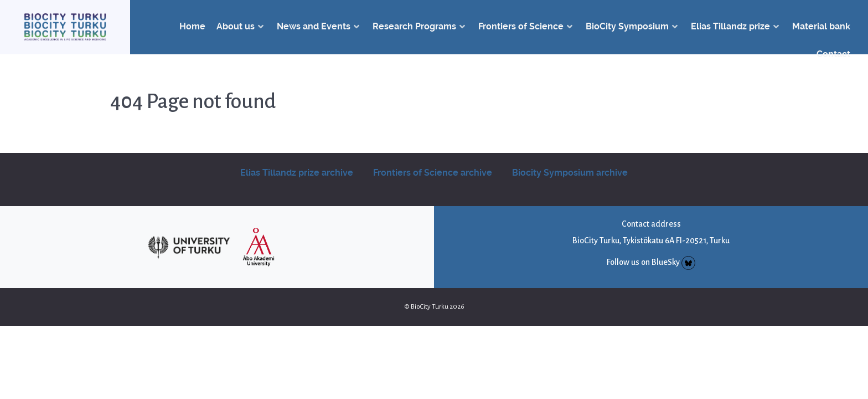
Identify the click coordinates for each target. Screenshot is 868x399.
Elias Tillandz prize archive (297, 173)
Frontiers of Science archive (433, 173)
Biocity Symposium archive (570, 173)
